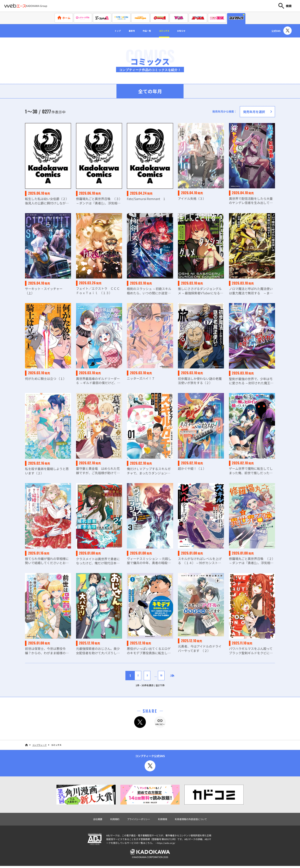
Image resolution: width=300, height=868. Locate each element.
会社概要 (91, 820)
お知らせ (191, 31)
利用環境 (163, 820)
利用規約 (110, 820)
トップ (108, 31)
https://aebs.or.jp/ (167, 844)
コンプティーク (39, 745)
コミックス (168, 31)
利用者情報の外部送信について (195, 820)
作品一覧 (145, 31)
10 (158, 676)
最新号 (126, 31)
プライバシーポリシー (136, 820)
